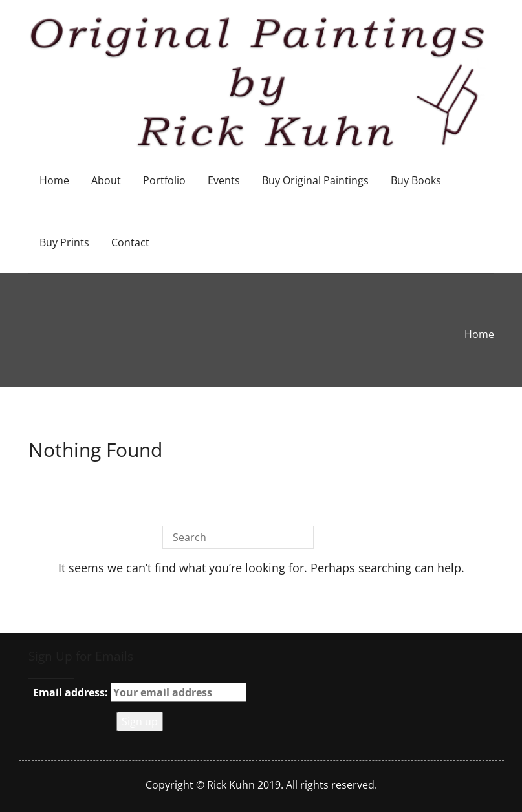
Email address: (140, 692)
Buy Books (416, 180)
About (106, 180)
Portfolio (164, 180)
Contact (130, 242)
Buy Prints (64, 242)
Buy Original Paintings (315, 180)
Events (224, 180)
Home (54, 180)
